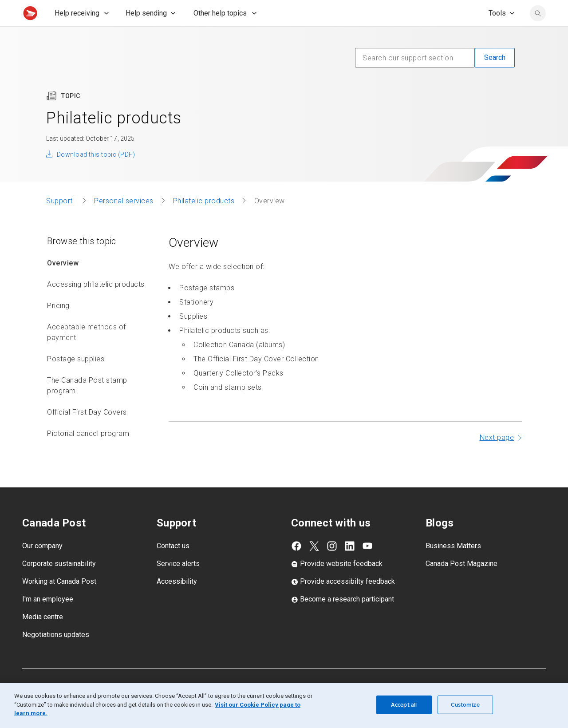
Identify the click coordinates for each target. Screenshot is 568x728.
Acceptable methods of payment (87, 352)
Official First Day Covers (87, 432)
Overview (63, 283)
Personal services (124, 220)
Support (60, 220)
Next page (497, 457)
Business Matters (453, 565)
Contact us (173, 565)
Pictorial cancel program (88, 453)
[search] (538, 33)
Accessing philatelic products (96, 304)
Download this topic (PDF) (96, 174)
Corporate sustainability (59, 583)
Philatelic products (204, 220)
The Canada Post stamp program (87, 405)
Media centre (43, 636)
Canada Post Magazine (461, 583)
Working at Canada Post (59, 601)
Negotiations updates (56, 654)
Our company (42, 565)
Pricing (58, 325)
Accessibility (177, 601)
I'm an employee (48, 619)
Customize (465, 705)
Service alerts (178, 583)
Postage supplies (76, 378)
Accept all (404, 705)
